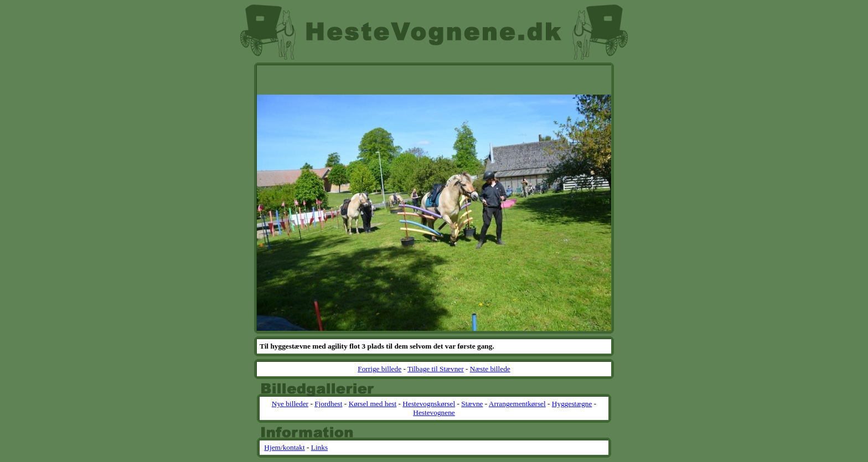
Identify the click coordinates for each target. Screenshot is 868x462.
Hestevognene (434, 412)
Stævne (472, 404)
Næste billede (490, 369)
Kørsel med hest (373, 404)
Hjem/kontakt (284, 447)
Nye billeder (290, 404)
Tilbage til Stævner (436, 369)
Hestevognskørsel (429, 404)
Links (319, 447)
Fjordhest (328, 404)
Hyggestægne (572, 404)
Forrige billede (379, 369)
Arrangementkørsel (517, 404)
